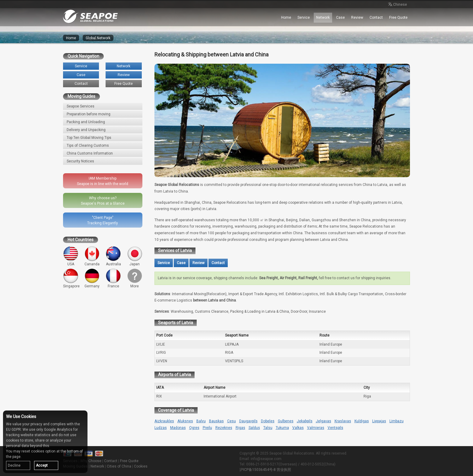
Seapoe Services (81, 106)
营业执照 (284, 470)
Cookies (141, 466)
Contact (376, 18)
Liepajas (379, 421)
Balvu (201, 421)
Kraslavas (343, 421)
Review (357, 18)
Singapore (71, 278)
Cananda (92, 256)
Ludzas (161, 428)
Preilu (207, 428)
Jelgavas (324, 421)
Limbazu (397, 421)
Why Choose (91, 461)
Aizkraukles (164, 421)
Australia (113, 256)
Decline (14, 465)
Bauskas (216, 421)
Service (304, 18)
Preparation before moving (89, 114)
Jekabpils (305, 421)
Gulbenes (286, 421)
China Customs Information (90, 153)
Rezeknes (224, 428)
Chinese (397, 5)
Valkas (298, 428)
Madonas (178, 428)
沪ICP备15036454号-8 (258, 470)
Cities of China (119, 466)
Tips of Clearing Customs (88, 145)
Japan (135, 256)
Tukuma (282, 428)
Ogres (194, 428)
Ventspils (335, 428)
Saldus (254, 428)
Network (323, 18)
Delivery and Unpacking (86, 130)
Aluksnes (185, 421)
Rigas (240, 428)
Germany (92, 278)
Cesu (232, 421)
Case (340, 18)
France (113, 278)
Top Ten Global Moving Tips (89, 138)
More (135, 278)
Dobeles (268, 421)
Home (286, 18)
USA (71, 256)
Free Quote (398, 18)
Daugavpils (248, 421)
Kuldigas (362, 421)
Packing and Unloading (86, 122)
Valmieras (316, 428)
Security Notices (80, 161)
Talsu (268, 428)
